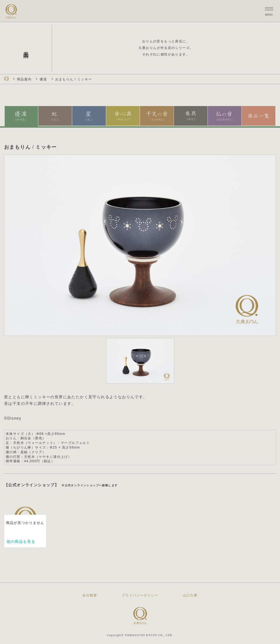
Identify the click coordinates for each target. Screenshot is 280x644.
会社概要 (90, 595)
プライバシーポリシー (140, 595)
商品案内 (24, 79)
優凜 (43, 79)
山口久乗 (190, 595)
